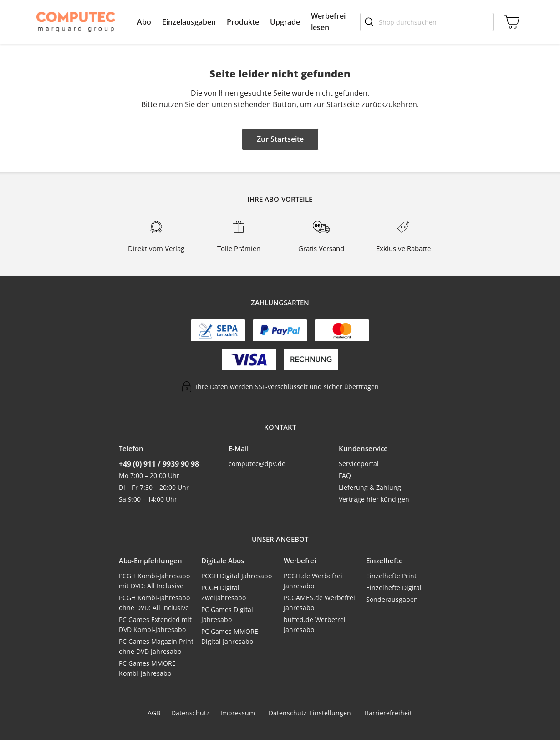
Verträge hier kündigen (374, 499)
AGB (154, 713)
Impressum (238, 713)
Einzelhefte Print (391, 576)
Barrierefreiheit (388, 713)
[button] (144, 22)
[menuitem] (144, 22)
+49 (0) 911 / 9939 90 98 (159, 464)
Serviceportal (359, 464)
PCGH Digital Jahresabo (237, 576)
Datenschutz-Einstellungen (310, 713)
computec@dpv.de (257, 464)
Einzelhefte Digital (394, 588)
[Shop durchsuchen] (427, 22)
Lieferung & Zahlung (370, 487)
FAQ (345, 475)
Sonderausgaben (392, 599)
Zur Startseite (280, 139)
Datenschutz (190, 713)
